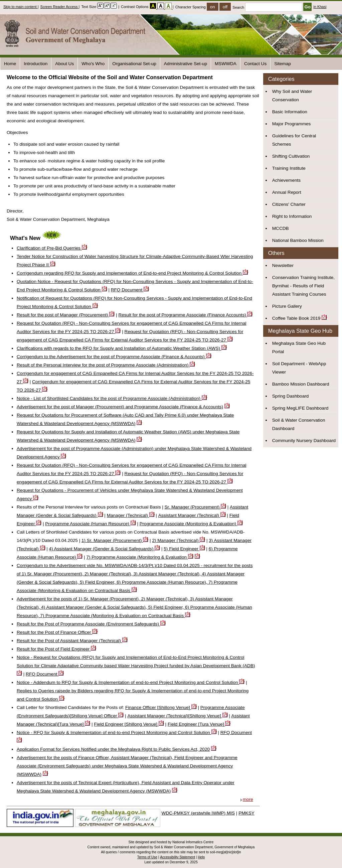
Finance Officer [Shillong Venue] (161, 707)
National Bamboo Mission (298, 240)
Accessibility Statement (178, 857)
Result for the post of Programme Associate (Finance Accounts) (185, 315)
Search (268, 7)
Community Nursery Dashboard (304, 441)
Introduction (36, 64)
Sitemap (283, 64)
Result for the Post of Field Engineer (56, 649)
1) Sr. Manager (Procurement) (115, 540)
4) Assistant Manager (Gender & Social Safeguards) (105, 549)
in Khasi (320, 7)
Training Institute (289, 168)
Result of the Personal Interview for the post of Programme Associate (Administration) (106, 365)
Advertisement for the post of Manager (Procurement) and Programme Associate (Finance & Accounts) (120, 407)
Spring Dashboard (291, 396)
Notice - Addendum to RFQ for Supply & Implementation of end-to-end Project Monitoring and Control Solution (131, 682)
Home (10, 64)
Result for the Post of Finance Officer (57, 632)
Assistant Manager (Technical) (192, 515)
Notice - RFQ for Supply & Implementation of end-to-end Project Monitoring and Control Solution (117, 733)
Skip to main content (21, 7)
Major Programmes (292, 124)
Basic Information (290, 112)
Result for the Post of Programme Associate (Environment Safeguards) (91, 624)
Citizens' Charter (289, 204)
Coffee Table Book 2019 (296, 318)
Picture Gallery (287, 306)
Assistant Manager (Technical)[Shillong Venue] (177, 716)
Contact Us (255, 64)
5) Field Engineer (184, 549)
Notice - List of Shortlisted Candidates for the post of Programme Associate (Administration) (112, 398)
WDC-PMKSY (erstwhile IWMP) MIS (198, 813)
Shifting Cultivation (291, 156)
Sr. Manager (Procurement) (195, 507)
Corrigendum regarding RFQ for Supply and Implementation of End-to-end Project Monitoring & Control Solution (132, 273)
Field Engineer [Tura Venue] (199, 724)
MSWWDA (226, 64)
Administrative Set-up (186, 64)
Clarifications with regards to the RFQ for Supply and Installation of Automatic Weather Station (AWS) (122, 348)
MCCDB (281, 228)
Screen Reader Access (60, 7)
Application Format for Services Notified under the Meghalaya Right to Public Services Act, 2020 (113, 749)
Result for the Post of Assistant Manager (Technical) (72, 641)
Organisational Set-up (134, 64)
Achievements (286, 180)
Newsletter (283, 265)
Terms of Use (147, 857)
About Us (64, 64)
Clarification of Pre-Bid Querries (52, 248)
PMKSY (246, 813)
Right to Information (292, 216)
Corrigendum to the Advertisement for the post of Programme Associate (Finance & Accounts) (114, 357)
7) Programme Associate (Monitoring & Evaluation (140, 557)
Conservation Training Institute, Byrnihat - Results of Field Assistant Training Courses (303, 286)
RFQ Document (130, 290)
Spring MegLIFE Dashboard (300, 408)
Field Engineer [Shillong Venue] (129, 724)
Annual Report (287, 192)
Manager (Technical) (131, 515)
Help (201, 857)
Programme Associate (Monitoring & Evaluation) (191, 524)
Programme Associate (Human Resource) (90, 524)
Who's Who (93, 64)
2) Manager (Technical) (179, 540)
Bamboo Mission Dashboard (301, 384)
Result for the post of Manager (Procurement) (66, 315)
